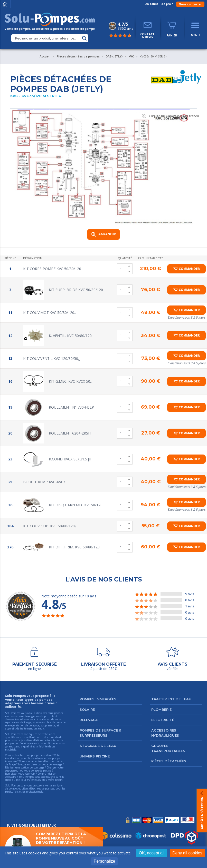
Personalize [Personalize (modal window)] (105, 861)
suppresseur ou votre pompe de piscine (28, 771)
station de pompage (32, 767)
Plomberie (161, 709)
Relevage (89, 720)
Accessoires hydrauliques (165, 733)
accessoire (11, 777)
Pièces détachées (169, 761)
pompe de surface (41, 755)
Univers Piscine (95, 756)
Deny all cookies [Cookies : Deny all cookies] (187, 853)
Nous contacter (190, 4)
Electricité (163, 720)
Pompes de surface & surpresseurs (100, 733)
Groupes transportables (168, 748)
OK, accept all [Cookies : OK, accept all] (152, 853)
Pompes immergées (98, 699)
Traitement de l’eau (171, 699)
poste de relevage (52, 764)
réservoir (30, 774)
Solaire (87, 709)
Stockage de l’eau (98, 746)
